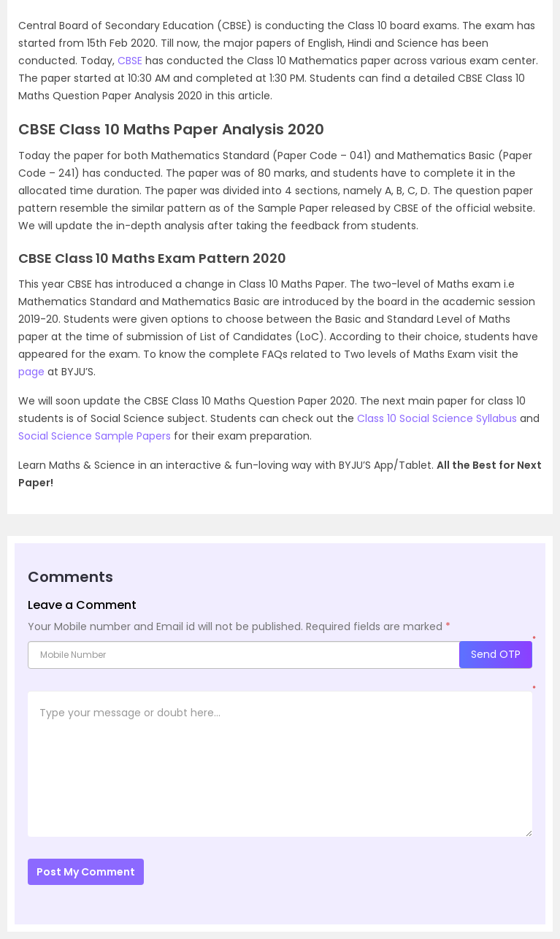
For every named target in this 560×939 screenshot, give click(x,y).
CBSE (130, 61)
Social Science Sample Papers (95, 436)
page (31, 372)
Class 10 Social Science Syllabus (437, 418)
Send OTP (496, 654)
